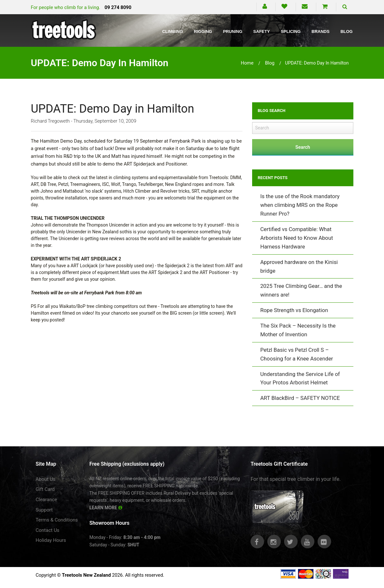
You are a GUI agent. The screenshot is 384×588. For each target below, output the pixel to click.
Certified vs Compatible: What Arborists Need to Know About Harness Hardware (296, 238)
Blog (347, 31)
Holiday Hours (51, 540)
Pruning (233, 31)
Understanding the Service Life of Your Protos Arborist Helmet (300, 378)
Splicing (291, 31)
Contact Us (48, 530)
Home (247, 63)
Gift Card (45, 489)
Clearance (47, 500)
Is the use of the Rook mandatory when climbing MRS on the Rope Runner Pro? (300, 205)
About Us (46, 479)
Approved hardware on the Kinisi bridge (299, 266)
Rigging (203, 31)
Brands (320, 31)
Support (44, 510)
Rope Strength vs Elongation (294, 310)
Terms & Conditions (57, 520)
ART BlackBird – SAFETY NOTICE (300, 398)
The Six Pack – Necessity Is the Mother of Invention (298, 330)
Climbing (172, 31)
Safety (262, 31)
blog (270, 63)
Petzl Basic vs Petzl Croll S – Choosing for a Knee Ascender (297, 354)
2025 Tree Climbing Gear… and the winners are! (301, 290)
